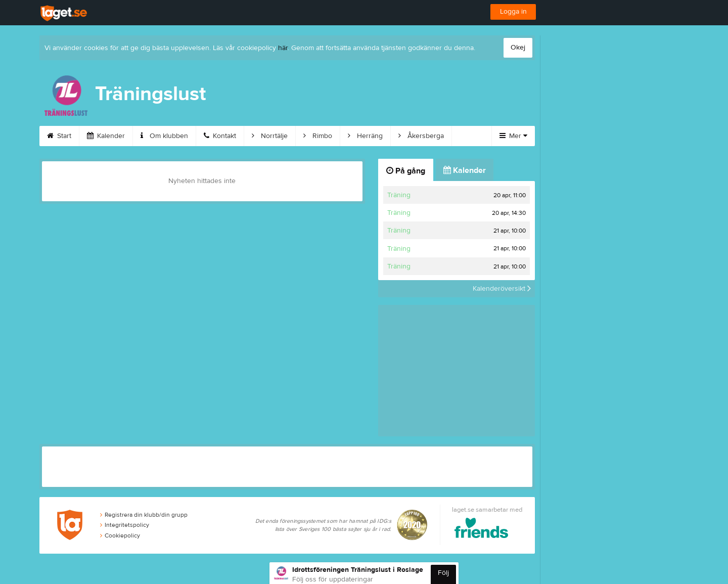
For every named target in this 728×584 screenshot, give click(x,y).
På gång (406, 171)
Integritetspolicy (125, 525)
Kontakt (220, 136)
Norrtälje (270, 136)
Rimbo (318, 136)
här (283, 48)
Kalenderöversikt (502, 289)
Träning (399, 195)
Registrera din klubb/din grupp (144, 515)
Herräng (365, 136)
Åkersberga (421, 136)
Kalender (106, 136)
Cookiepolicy (120, 535)
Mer (513, 136)
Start (59, 136)
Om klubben (164, 136)
